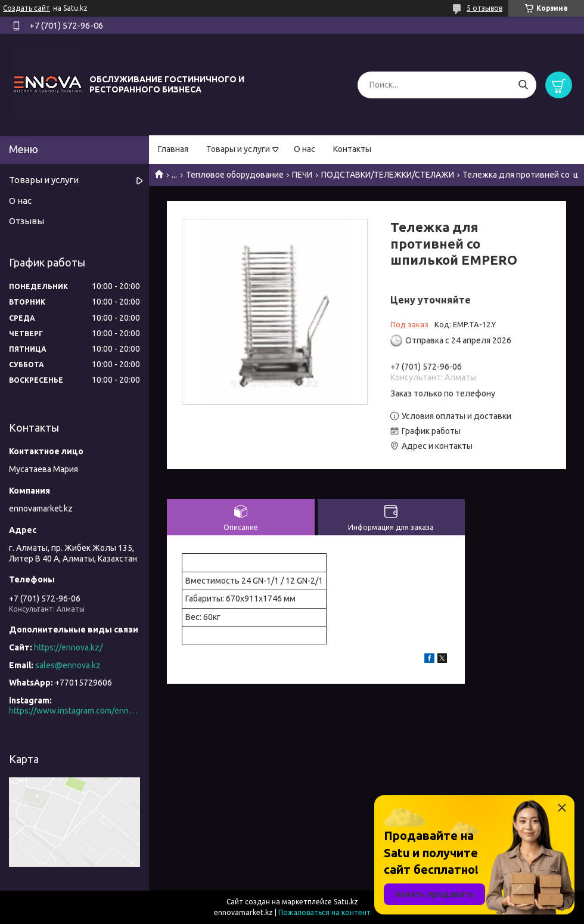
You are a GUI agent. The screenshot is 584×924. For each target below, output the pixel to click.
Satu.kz (346, 902)
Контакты (352, 149)
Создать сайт (27, 8)
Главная (173, 149)
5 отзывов (484, 8)
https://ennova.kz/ (68, 647)
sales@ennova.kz (68, 665)
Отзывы (27, 221)
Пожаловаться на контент (324, 912)
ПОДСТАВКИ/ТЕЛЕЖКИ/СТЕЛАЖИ (388, 175)
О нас (305, 149)
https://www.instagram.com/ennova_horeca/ (74, 711)
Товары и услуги (238, 149)
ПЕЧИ (302, 175)
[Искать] (523, 85)
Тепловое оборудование (235, 175)
